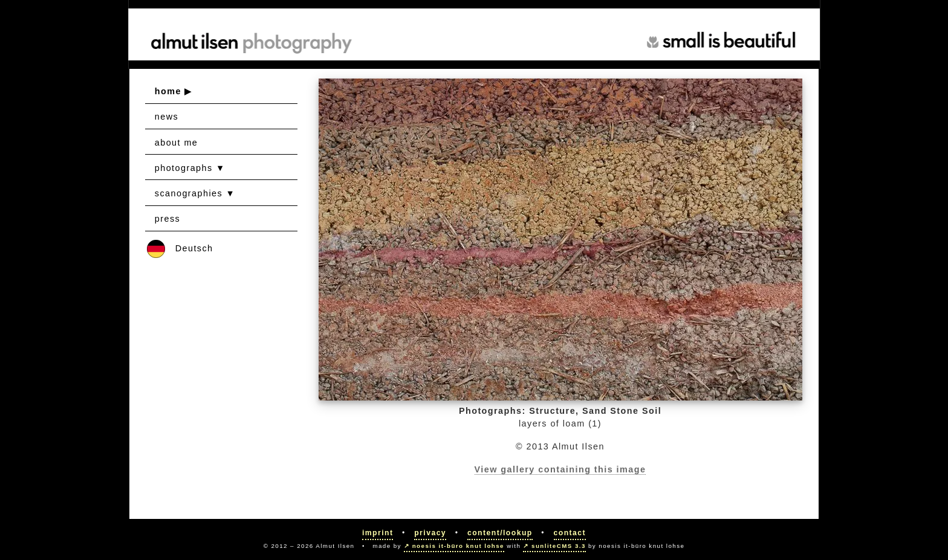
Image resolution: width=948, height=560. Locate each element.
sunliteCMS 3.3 (559, 546)
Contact (570, 533)
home (168, 91)
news (167, 117)
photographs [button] (184, 168)
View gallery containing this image (560, 469)
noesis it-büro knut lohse (458, 546)
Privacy (430, 533)
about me (177, 143)
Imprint (378, 533)
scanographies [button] (189, 193)
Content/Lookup (500, 533)
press (167, 219)
